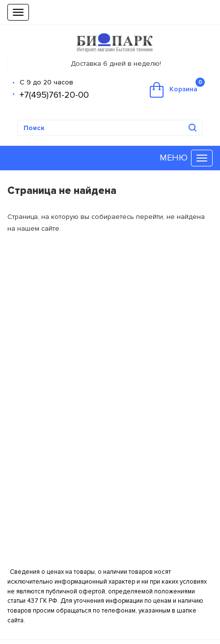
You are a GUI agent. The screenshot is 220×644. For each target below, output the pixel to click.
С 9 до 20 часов (46, 82)
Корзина (177, 88)
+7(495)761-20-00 (54, 95)
